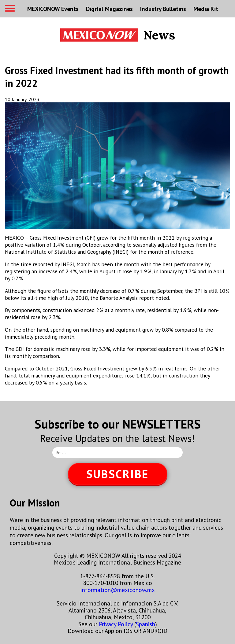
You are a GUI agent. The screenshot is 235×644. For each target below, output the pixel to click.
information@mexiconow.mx (118, 590)
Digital (109, 9)
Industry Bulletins (163, 9)
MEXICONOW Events (53, 9)
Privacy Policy (116, 624)
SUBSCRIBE (117, 474)
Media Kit (206, 9)
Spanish (145, 624)
